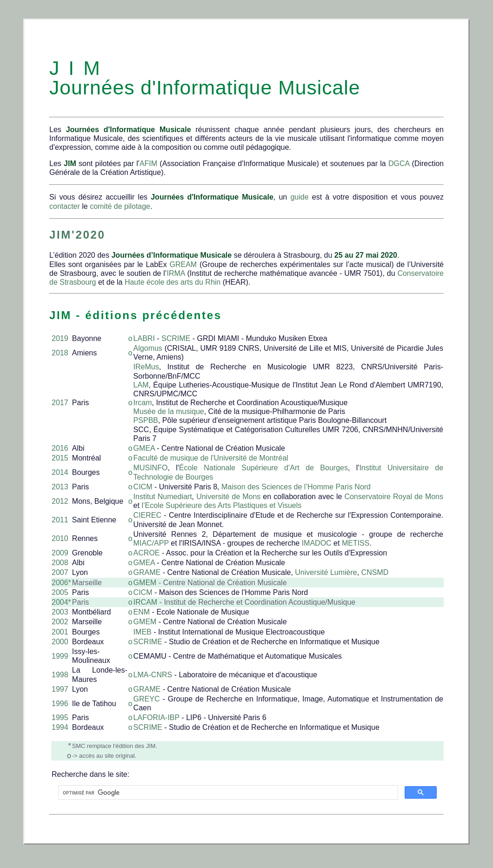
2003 (60, 612)
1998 (60, 675)
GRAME (147, 572)
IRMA (176, 273)
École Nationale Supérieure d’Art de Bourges (263, 468)
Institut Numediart (163, 497)
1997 (60, 689)
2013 (60, 487)
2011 (60, 520)
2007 (60, 572)
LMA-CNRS (153, 675)
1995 (60, 718)
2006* (61, 583)
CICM (143, 487)
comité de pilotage (120, 206)
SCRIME (176, 338)
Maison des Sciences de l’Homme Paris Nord (296, 487)
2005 (60, 592)
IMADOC (317, 543)
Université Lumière (326, 572)
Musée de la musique (169, 411)
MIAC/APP (151, 543)
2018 (60, 353)
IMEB (143, 632)
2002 (60, 622)
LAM (141, 385)
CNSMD (375, 572)
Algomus (148, 348)
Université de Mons (228, 497)
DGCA (399, 164)
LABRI (144, 338)
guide (299, 197)
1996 (60, 704)
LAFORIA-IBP (157, 718)
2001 (60, 632)
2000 (60, 642)
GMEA (144, 448)
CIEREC (149, 515)
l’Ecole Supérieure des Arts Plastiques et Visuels (221, 505)
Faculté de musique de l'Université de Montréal (211, 458)
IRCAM (146, 602)
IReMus (146, 367)
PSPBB (146, 420)
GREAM (183, 264)
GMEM (145, 583)
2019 (60, 338)
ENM (142, 612)
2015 (60, 458)
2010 (60, 538)
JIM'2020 (77, 235)
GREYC (147, 699)
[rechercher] (227, 793)
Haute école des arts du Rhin (173, 282)
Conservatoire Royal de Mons (394, 497)
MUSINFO (151, 468)
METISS (356, 543)
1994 (60, 727)
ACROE (147, 553)
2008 (60, 563)
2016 (60, 448)
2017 (60, 403)
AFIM (148, 164)
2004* (61, 602)
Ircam (143, 403)
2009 (60, 553)
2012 (60, 501)
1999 (60, 656)
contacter (65, 206)
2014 (60, 472)
